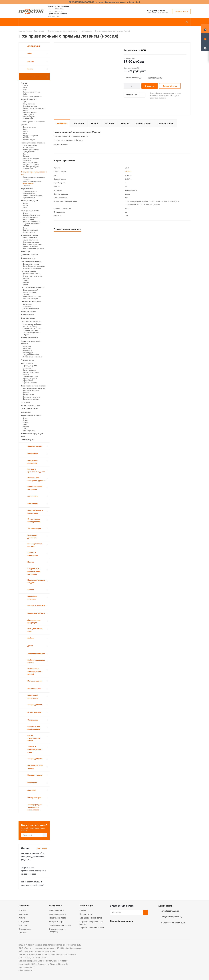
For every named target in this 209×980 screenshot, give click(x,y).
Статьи (83, 910)
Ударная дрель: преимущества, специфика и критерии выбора (34, 871)
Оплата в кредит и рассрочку (58, 930)
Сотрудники (24, 922)
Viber (139, 927)
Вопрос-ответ (86, 914)
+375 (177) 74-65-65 (156, 10)
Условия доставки (57, 914)
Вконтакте (113, 927)
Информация (87, 906)
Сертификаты (25, 929)
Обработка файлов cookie (92, 928)
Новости (22, 910)
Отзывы (22, 933)
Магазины (23, 914)
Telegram (133, 927)
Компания (24, 906)
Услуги (22, 918)
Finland (128, 172)
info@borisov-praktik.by (172, 917)
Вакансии (23, 925)
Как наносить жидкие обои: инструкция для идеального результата (33, 857)
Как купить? (55, 906)
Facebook (119, 927)
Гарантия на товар (58, 918)
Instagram (126, 927)
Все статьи (42, 848)
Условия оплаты (57, 910)
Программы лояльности (60, 925)
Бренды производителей (91, 918)
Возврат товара (56, 922)
